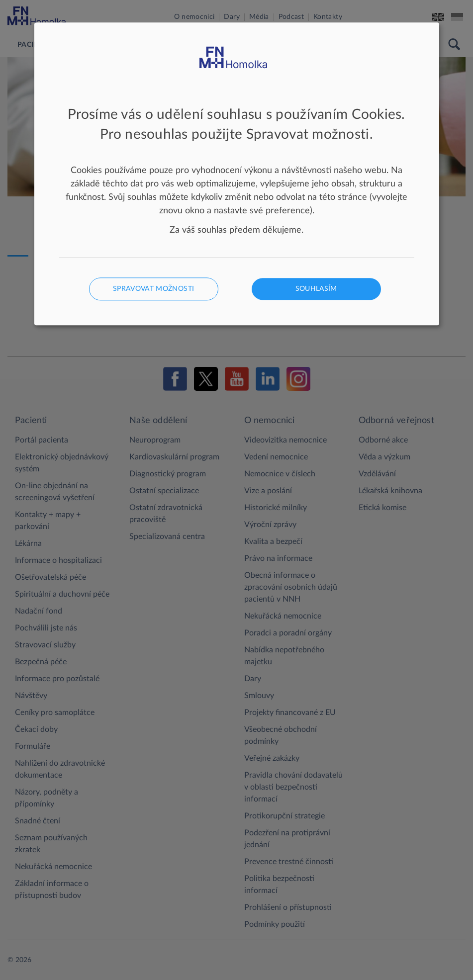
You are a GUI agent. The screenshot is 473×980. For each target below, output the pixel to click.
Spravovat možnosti (153, 289)
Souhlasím (316, 289)
